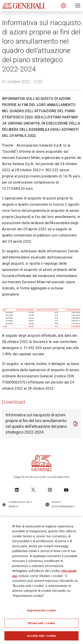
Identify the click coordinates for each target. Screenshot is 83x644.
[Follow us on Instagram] (50, 490)
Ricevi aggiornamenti (60, 504)
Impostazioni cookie (41, 611)
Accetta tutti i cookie (42, 636)
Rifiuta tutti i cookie (42, 624)
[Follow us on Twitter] (33, 490)
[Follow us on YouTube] (66, 490)
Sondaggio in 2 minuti (17, 504)
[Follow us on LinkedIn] (17, 490)
